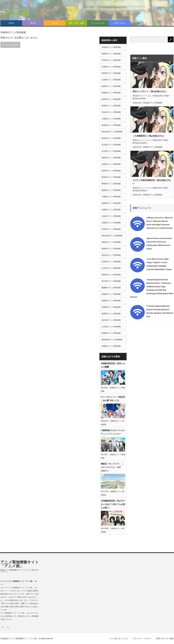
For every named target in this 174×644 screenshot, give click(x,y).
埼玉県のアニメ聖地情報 (111, 112)
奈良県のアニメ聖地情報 (111, 229)
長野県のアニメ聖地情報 (111, 171)
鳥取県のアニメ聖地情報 (111, 242)
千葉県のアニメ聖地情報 (111, 119)
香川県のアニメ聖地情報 (111, 281)
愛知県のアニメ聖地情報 (111, 190)
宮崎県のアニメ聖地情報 (111, 333)
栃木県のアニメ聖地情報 (111, 99)
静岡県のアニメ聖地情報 (111, 184)
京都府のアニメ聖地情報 (111, 210)
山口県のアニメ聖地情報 (111, 268)
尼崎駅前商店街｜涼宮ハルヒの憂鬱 (113, 365)
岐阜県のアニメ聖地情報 (111, 177)
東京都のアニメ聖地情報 (111, 125)
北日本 (11, 23)
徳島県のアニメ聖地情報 (111, 275)
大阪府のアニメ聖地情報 (111, 216)
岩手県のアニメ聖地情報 (111, 60)
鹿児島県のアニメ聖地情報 (112, 340)
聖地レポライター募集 (165, 639)
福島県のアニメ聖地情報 (111, 86)
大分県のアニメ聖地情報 (111, 327)
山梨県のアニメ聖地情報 (111, 164)
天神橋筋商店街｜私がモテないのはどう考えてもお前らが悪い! (113, 504)
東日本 (33, 23)
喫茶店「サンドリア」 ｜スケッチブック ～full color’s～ (112, 467)
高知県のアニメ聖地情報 (111, 294)
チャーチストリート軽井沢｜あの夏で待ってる (113, 399)
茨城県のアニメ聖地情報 (111, 93)
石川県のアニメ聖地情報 (111, 151)
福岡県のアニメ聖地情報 (111, 301)
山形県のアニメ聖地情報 (111, 80)
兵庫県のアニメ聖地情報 (111, 223)
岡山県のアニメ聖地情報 (111, 255)
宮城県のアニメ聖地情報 (111, 67)
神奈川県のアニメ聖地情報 (112, 132)
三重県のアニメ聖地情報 (111, 197)
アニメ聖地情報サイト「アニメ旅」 (20, 564)
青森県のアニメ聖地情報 (111, 54)
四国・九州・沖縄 (76, 23)
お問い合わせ (119, 23)
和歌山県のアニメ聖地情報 (112, 236)
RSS (8, 627)
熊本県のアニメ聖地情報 (111, 320)
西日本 (55, 23)
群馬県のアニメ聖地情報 (111, 106)
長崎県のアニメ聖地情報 (111, 314)
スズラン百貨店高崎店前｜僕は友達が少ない (152, 182)
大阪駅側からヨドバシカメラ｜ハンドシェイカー (113, 432)
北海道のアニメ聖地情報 (111, 47)
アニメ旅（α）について (119, 639)
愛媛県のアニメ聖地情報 (111, 288)
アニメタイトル (98, 23)
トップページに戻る (10, 45)
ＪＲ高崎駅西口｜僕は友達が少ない (149, 136)
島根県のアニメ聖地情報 (111, 249)
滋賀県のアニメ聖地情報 (111, 203)
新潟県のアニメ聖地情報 (111, 138)
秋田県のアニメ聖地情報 (111, 73)
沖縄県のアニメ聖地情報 (111, 346)
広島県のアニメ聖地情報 (111, 262)
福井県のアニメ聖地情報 (111, 158)
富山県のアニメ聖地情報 (111, 145)
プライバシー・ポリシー (142, 639)
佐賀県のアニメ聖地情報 (111, 307)
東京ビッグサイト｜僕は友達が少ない (150, 91)
